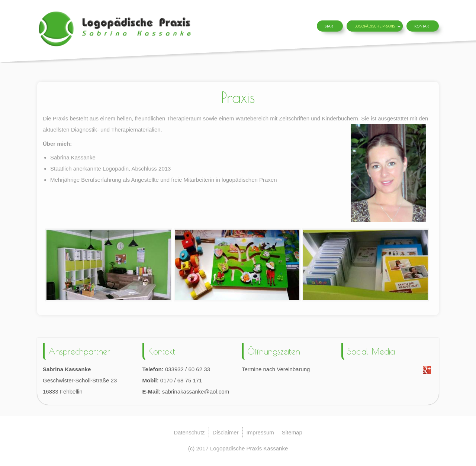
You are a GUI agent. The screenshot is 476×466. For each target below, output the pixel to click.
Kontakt (423, 26)
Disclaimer (226, 432)
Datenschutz (189, 432)
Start (330, 26)
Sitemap (292, 432)
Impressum (260, 432)
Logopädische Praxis (375, 26)
